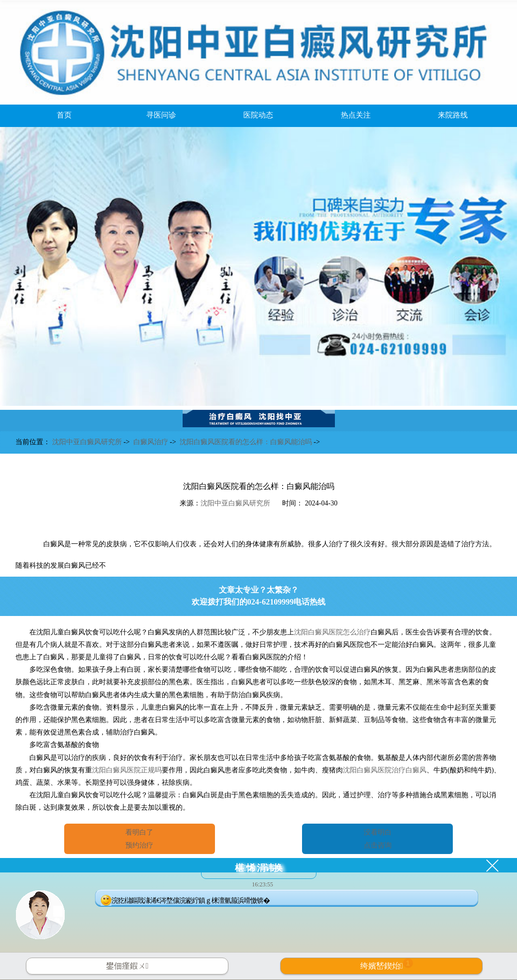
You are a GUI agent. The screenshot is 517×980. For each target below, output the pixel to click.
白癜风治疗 (152, 442)
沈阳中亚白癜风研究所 (88, 442)
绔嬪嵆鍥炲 (387, 964)
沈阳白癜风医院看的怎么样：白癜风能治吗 (247, 442)
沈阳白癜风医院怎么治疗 (332, 632)
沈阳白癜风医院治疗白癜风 (385, 770)
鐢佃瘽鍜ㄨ (127, 966)
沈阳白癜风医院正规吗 (127, 770)
